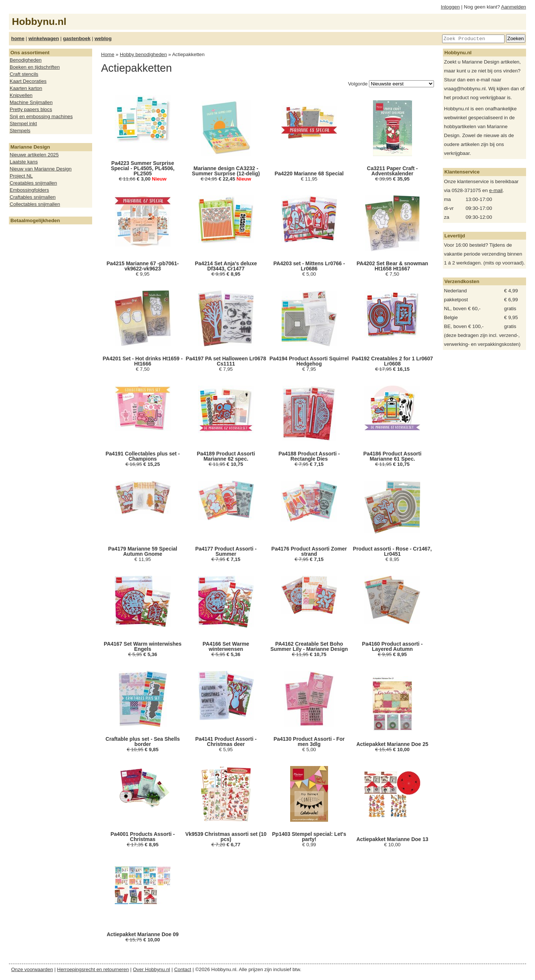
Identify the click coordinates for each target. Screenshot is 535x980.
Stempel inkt (23, 124)
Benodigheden (26, 60)
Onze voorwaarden (32, 969)
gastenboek (77, 38)
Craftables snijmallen (33, 197)
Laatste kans (24, 162)
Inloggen (450, 7)
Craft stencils (24, 74)
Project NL (21, 176)
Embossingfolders (29, 190)
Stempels (20, 131)
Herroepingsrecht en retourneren (93, 969)
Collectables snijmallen (35, 204)
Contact (183, 969)
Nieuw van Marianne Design (41, 169)
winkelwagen (43, 38)
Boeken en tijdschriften (35, 67)
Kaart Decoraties (28, 81)
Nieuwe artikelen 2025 (34, 155)
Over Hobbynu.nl (152, 969)
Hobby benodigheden (143, 54)
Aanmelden (514, 7)
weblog (103, 38)
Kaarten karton (26, 88)
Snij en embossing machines (41, 116)
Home (108, 54)
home (18, 38)
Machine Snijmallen (31, 102)
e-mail (496, 190)
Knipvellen (21, 95)
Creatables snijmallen (33, 183)
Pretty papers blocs (31, 109)
